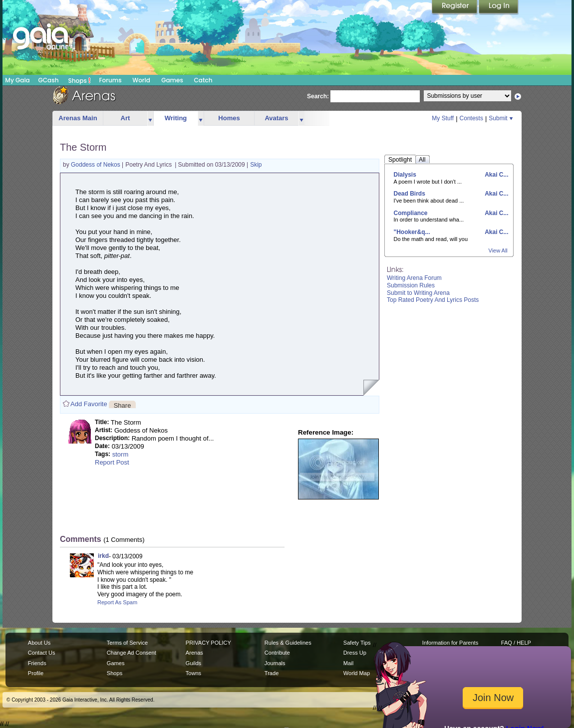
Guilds (193, 663)
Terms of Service (127, 643)
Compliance (411, 213)
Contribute (277, 653)
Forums (110, 80)
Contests (471, 118)
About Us (39, 643)
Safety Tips (357, 643)
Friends (37, 663)
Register (455, 7)
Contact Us (42, 653)
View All (498, 250)
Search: (318, 96)
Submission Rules (411, 285)
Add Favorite (89, 404)
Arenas (194, 653)
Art (126, 118)
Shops (80, 80)
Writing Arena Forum (414, 278)
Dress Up (355, 653)
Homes (229, 118)
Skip (256, 165)
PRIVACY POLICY (208, 643)
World (141, 80)
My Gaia (17, 80)
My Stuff (443, 118)
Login (499, 7)
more (150, 119)
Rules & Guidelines (288, 643)
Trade (272, 673)
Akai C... (496, 175)
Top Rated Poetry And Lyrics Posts (433, 300)
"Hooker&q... (412, 232)
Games (172, 80)
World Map (357, 673)
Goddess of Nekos (96, 165)
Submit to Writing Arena (418, 293)
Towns (193, 673)
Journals (275, 663)
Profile (36, 673)
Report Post (112, 462)
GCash (49, 80)
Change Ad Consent (132, 653)
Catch (203, 80)
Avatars (276, 118)
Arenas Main (78, 118)
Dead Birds (410, 194)
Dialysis (405, 175)
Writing (176, 118)
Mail (348, 663)
